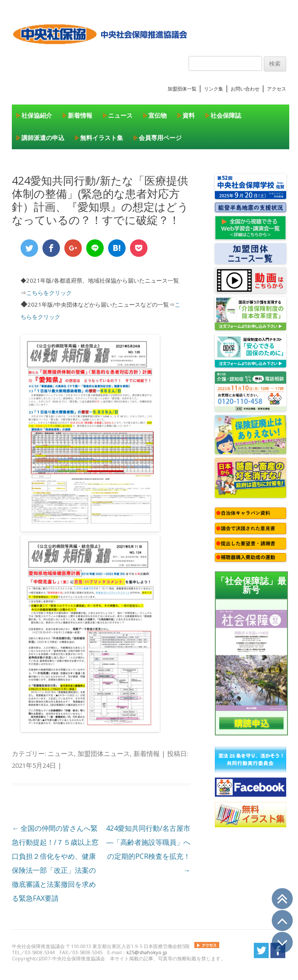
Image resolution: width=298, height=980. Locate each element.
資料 (189, 115)
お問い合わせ (245, 89)
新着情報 (80, 115)
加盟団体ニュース (104, 753)
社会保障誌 (226, 115)
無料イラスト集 (102, 138)
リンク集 (214, 89)
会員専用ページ (160, 138)
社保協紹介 (37, 115)
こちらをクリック (49, 293)
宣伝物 (158, 115)
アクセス (277, 89)
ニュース (120, 115)
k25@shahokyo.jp (147, 952)
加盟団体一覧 (182, 89)
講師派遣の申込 (43, 138)
